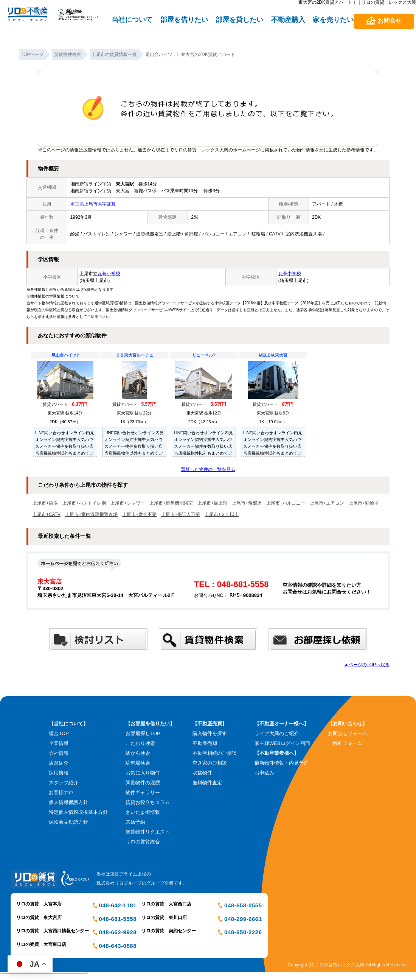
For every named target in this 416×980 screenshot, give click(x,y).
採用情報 (59, 773)
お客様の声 (61, 792)
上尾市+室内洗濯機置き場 (91, 514)
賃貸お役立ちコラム (148, 802)
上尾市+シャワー (128, 503)
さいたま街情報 (143, 812)
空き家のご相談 (210, 763)
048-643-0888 (118, 946)
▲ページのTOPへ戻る (367, 665)
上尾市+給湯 (45, 503)
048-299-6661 (243, 919)
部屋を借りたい (184, 20)
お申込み (264, 773)
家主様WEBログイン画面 (282, 743)
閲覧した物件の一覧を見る (208, 469)
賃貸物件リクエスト (148, 832)
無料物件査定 (207, 783)
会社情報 (59, 753)
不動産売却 (205, 743)
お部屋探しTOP (143, 733)
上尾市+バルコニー (286, 503)
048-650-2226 (243, 932)
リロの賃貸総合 (143, 842)
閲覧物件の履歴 (143, 783)
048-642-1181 (118, 905)
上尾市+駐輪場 (364, 503)
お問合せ (390, 21)
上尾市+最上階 (212, 503)
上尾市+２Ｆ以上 (222, 514)
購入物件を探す (210, 733)
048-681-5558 (118, 919)
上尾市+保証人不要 (181, 514)
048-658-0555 (243, 905)
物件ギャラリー (143, 792)
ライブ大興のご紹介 (277, 733)
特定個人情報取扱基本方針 (78, 812)
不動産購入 (288, 20)
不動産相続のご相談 (215, 753)
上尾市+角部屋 (247, 503)
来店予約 (135, 822)
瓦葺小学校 (109, 274)
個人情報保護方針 (68, 802)
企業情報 (59, 743)
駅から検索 (138, 753)
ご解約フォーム (345, 743)
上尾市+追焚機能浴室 (171, 503)
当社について (132, 20)
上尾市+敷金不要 (139, 514)
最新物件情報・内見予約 (282, 763)
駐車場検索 (138, 763)
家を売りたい (333, 20)
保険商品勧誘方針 (68, 822)
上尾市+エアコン (327, 503)
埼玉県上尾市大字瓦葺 (93, 204)
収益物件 (202, 773)
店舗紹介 (59, 763)
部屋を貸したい (239, 20)
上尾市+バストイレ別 (84, 503)
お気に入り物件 (143, 773)
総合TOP (59, 733)
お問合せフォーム (348, 733)
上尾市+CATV (47, 514)
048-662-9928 (118, 932)
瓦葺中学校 (290, 274)
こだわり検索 (140, 743)
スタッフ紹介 (64, 783)
